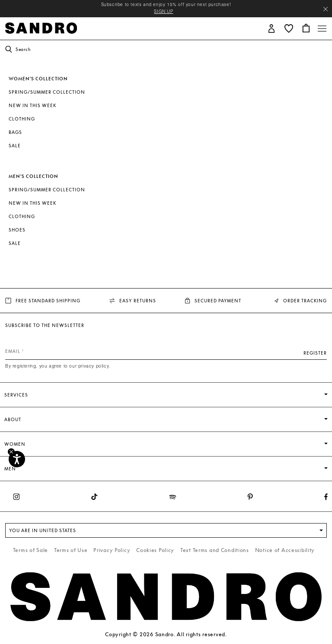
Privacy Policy (112, 550)
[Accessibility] (17, 459)
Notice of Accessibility (285, 550)
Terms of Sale (30, 550)
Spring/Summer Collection (47, 92)
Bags (15, 132)
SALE (15, 146)
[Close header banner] (326, 9)
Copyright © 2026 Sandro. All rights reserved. (166, 634)
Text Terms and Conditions (215, 550)
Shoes (17, 230)
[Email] (166, 351)
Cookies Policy (155, 550)
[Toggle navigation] (322, 29)
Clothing (22, 119)
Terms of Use (71, 550)
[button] (271, 28)
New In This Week (32, 105)
